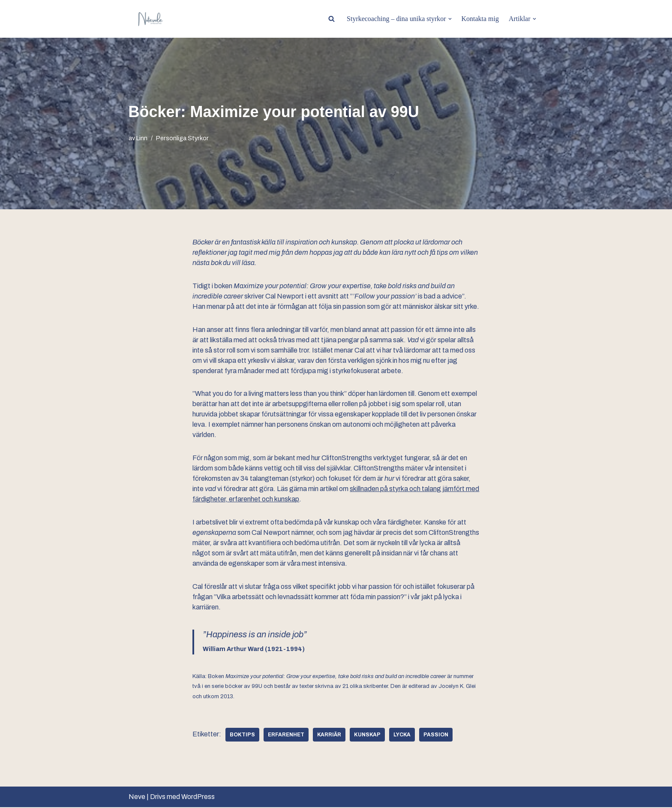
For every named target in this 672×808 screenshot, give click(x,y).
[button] (450, 19)
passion (436, 736)
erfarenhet (286, 736)
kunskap (367, 736)
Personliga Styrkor (182, 139)
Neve (137, 797)
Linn (142, 139)
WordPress (198, 797)
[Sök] (331, 19)
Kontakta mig (480, 19)
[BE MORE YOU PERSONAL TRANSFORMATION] (150, 19)
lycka (402, 736)
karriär (329, 736)
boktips (242, 736)
